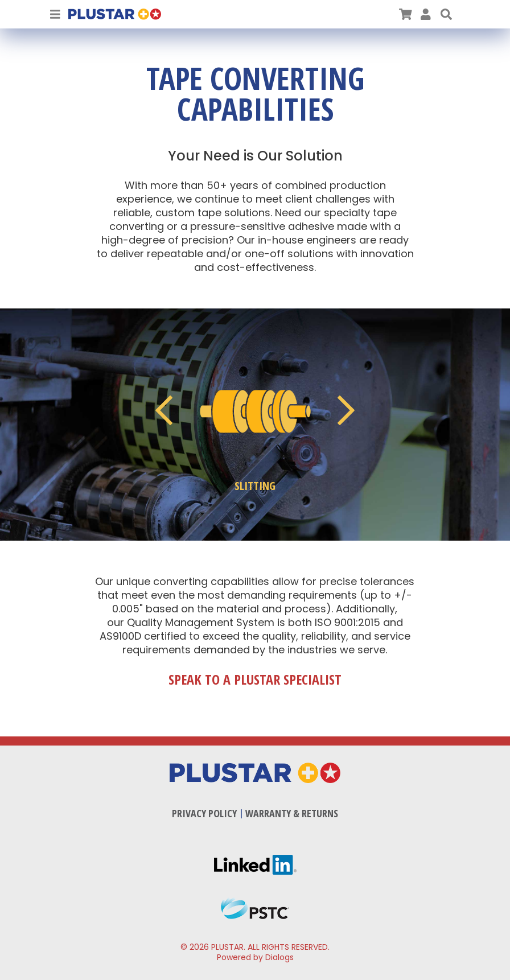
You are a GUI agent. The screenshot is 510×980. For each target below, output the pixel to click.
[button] (446, 14)
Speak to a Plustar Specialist (255, 680)
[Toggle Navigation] (55, 14)
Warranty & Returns (292, 813)
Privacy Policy (204, 813)
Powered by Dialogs (255, 957)
